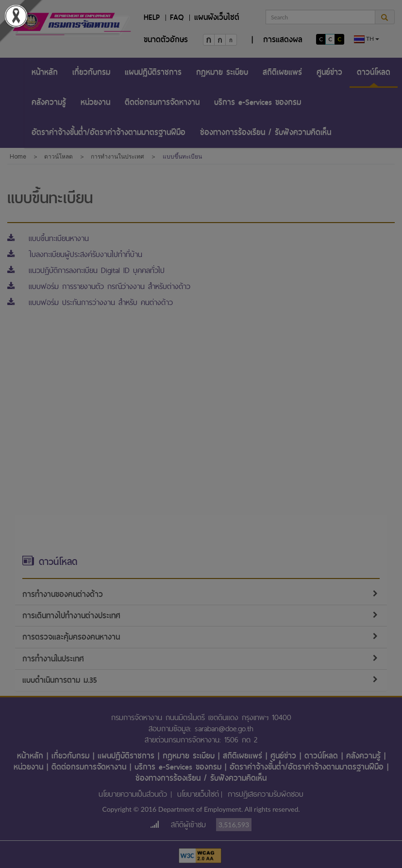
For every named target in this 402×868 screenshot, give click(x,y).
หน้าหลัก (45, 72)
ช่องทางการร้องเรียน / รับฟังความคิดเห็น (266, 132)
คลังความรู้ (49, 102)
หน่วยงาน (95, 102)
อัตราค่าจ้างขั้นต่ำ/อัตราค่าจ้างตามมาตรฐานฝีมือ (109, 132)
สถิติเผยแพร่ (282, 72)
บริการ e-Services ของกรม (258, 102)
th (367, 39)
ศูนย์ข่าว (329, 72)
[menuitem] (45, 73)
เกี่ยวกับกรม (91, 72)
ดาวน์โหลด (374, 72)
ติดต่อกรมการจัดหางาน (162, 102)
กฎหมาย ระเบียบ (222, 72)
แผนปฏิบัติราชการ (153, 72)
